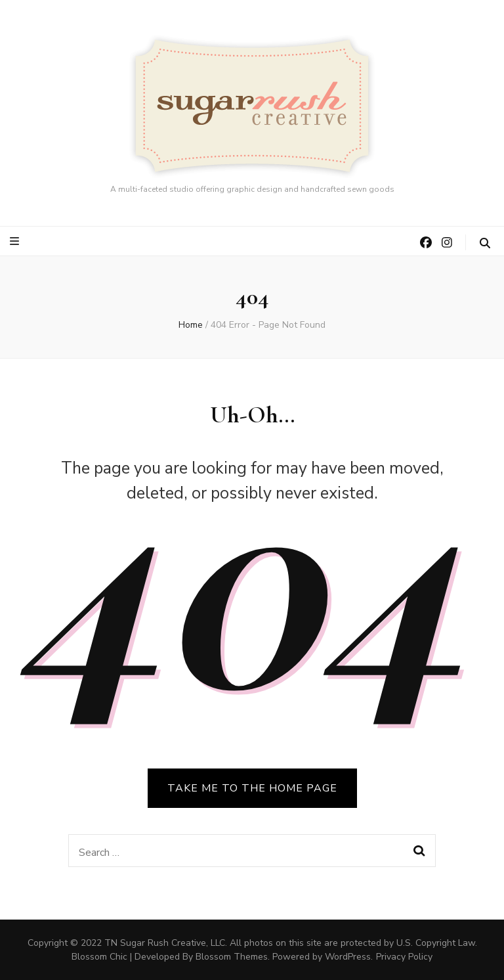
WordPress (348, 957)
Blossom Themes (232, 957)
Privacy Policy (404, 957)
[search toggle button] (485, 243)
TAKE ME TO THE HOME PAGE (252, 788)
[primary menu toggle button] (16, 241)
